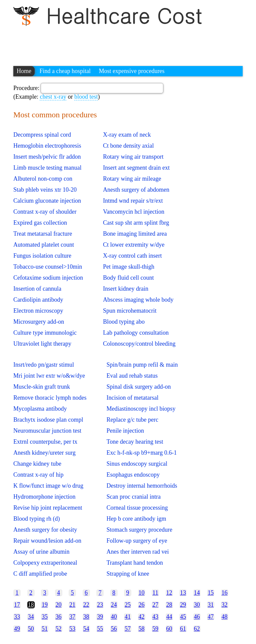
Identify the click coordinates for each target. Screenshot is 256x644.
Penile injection (125, 431)
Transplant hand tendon (134, 563)
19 (45, 605)
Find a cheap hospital (65, 71)
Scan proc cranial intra (133, 497)
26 (142, 605)
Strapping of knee (128, 574)
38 (86, 617)
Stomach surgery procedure (139, 530)
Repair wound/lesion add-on (47, 541)
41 (128, 617)
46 (197, 617)
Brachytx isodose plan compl (48, 420)
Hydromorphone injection (44, 497)
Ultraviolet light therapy (42, 344)
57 (128, 629)
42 (142, 617)
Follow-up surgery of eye (137, 541)
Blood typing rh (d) (37, 519)
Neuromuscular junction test (47, 431)
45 (183, 617)
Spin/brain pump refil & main (142, 365)
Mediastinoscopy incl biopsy (141, 409)
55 (100, 629)
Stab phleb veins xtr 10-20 (45, 190)
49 (17, 629)
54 (86, 629)
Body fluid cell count (128, 278)
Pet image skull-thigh (129, 267)
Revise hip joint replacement (48, 508)
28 (169, 605)
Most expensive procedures (131, 71)
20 (59, 605)
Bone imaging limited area (135, 234)
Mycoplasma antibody (40, 409)
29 (183, 605)
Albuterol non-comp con (43, 179)
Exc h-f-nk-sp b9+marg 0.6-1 (141, 453)
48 (225, 617)
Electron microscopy (38, 311)
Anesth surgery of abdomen (136, 190)
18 (31, 605)
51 (45, 629)
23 (100, 605)
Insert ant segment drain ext (136, 168)
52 (59, 629)
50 (31, 629)
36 (59, 617)
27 (155, 605)
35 (45, 617)
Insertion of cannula (37, 289)
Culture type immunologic (45, 333)
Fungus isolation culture (42, 256)
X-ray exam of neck (127, 135)
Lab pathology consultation (136, 333)
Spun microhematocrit (130, 311)
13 (183, 593)
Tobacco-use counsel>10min (48, 267)
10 (142, 593)
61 (183, 629)
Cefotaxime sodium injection (48, 278)
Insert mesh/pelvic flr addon (47, 157)
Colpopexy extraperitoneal (45, 563)
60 (169, 629)
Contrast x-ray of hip (38, 475)
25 (128, 605)
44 (169, 617)
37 (72, 617)
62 (197, 629)
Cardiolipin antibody (38, 300)
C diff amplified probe (40, 574)
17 (17, 605)
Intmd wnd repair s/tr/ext (133, 201)
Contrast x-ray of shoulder (45, 212)
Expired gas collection (40, 223)
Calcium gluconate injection (47, 201)
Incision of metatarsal (132, 398)
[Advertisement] (135, 43)
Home (24, 71)
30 (197, 605)
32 (225, 605)
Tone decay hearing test (135, 442)
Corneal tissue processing (137, 508)
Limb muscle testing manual (47, 168)
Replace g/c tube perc (132, 420)
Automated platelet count (44, 245)
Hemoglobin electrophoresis (47, 146)
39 (100, 617)
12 (169, 593)
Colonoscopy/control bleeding (139, 344)
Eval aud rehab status (132, 376)
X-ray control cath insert (132, 256)
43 (155, 617)
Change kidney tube (37, 464)
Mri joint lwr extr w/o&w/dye (49, 376)
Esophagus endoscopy (133, 475)
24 (114, 605)
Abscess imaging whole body (138, 300)
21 (72, 605)
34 (31, 617)
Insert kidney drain (126, 289)
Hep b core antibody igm (136, 519)
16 (225, 593)
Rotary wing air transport (133, 157)
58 (142, 629)
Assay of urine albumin (41, 552)
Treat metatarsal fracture (43, 234)
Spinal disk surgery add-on (138, 387)
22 (86, 605)
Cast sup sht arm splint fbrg (136, 223)
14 (197, 593)
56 (114, 629)
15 (211, 593)
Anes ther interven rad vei (137, 552)
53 (72, 629)
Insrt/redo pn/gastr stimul (44, 365)
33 (17, 617)
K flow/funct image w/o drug (48, 486)
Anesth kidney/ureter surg (44, 453)
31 (211, 605)
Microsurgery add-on (39, 322)
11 (155, 593)
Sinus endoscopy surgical (137, 464)
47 (211, 617)
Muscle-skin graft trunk (42, 387)
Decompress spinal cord (42, 135)
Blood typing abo (124, 322)
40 (114, 617)
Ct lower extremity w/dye (134, 245)
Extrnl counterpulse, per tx (45, 442)
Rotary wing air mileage (132, 179)
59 (155, 629)
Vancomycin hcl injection (134, 212)
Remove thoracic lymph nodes (50, 398)
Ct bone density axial (128, 146)
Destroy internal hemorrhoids (142, 486)
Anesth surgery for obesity (45, 530)
